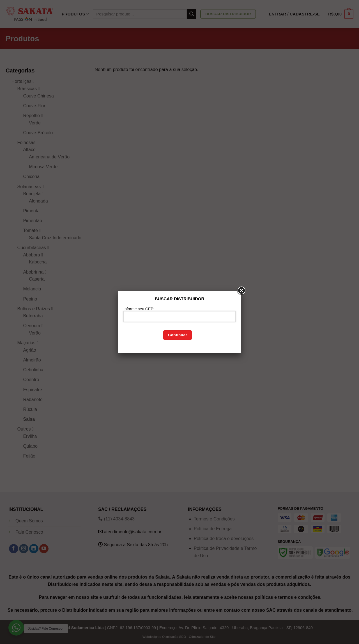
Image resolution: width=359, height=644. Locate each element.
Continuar (178, 335)
